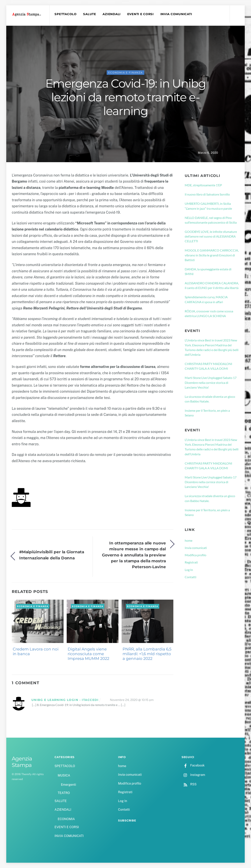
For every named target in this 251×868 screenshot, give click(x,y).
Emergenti (68, 785)
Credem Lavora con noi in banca (36, 651)
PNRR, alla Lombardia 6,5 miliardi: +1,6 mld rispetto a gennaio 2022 (147, 654)
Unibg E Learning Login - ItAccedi (65, 700)
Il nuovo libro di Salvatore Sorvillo (207, 194)
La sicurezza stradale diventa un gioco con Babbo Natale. (210, 399)
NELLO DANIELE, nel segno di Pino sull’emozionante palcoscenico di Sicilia (211, 220)
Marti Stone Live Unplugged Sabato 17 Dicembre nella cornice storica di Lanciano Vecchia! (211, 382)
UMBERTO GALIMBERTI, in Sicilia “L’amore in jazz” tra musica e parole (208, 206)
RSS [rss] (189, 784)
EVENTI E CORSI (141, 14)
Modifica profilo (196, 555)
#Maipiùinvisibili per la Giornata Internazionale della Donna (52, 555)
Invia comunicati (196, 548)
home (189, 540)
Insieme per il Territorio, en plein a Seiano (207, 413)
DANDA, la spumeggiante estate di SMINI (208, 271)
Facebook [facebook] (193, 765)
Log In (189, 570)
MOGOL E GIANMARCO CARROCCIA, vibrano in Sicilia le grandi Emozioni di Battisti (212, 255)
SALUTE (90, 14)
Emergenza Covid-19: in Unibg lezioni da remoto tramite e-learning (125, 97)
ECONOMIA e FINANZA (125, 73)
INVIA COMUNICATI (176, 14)
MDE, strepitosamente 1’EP (203, 185)
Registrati (191, 562)
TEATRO (64, 793)
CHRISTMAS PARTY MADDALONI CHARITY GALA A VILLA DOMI (208, 366)
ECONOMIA (66, 819)
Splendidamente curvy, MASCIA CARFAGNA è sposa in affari (206, 299)
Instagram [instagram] (193, 775)
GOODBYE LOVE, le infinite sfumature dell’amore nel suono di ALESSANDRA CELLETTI (211, 236)
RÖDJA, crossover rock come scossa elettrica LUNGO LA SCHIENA (209, 313)
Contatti (191, 577)
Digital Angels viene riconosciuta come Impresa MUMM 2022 (88, 654)
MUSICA (64, 775)
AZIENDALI (112, 14)
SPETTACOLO (65, 14)
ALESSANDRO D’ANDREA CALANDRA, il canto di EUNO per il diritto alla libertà (212, 285)
